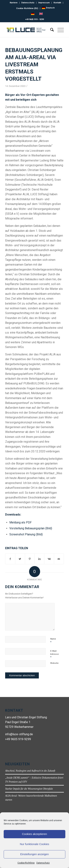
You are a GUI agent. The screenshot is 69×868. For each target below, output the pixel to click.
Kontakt (57, 3)
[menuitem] (48, 8)
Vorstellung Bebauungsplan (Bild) (31, 528)
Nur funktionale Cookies (34, 844)
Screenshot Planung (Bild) (26, 534)
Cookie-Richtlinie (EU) (27, 8)
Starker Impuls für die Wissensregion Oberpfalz (29, 789)
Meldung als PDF (21, 522)
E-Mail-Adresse (54, 654)
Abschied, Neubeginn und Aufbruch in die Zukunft (30, 771)
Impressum (44, 3)
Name (53, 641)
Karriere (14, 3)
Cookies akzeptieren (35, 834)
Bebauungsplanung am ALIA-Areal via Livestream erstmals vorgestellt (34, 64)
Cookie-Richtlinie (26, 863)
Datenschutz (43, 863)
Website (54, 663)
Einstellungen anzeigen (34, 854)
